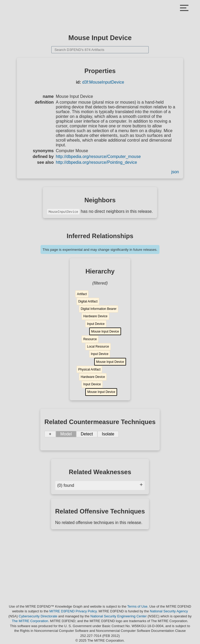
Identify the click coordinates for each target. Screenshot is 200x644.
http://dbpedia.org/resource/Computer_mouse (98, 157)
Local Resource (98, 347)
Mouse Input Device (105, 331)
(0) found (100, 485)
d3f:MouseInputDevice (103, 82)
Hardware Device (95, 316)
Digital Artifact (88, 301)
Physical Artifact (89, 369)
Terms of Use (137, 606)
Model (66, 434)
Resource (90, 339)
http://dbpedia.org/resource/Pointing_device (96, 162)
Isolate (108, 434)
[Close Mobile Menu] (184, 8)
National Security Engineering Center (119, 616)
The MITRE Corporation (30, 621)
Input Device (96, 324)
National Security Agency (169, 611)
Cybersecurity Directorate (38, 616)
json (175, 172)
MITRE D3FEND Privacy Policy (73, 611)
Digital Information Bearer (99, 309)
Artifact (82, 294)
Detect (87, 434)
